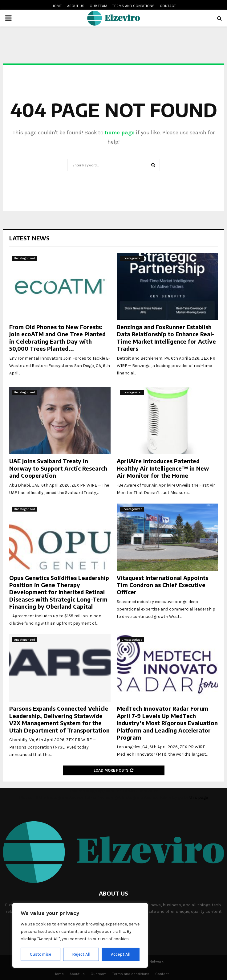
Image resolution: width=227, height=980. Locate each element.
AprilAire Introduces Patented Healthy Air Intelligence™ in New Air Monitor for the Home (163, 468)
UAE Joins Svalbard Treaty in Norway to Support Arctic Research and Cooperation (58, 468)
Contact (168, 6)
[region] (80, 935)
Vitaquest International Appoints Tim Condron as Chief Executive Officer (162, 585)
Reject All (81, 954)
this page (199, 797)
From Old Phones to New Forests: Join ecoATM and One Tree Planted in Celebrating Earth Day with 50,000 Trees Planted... (57, 338)
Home (57, 6)
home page (120, 133)
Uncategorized (24, 258)
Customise (41, 954)
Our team (98, 6)
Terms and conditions (134, 6)
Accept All (121, 954)
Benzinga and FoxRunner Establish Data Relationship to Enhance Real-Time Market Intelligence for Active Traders (166, 338)
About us (76, 6)
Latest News (29, 238)
